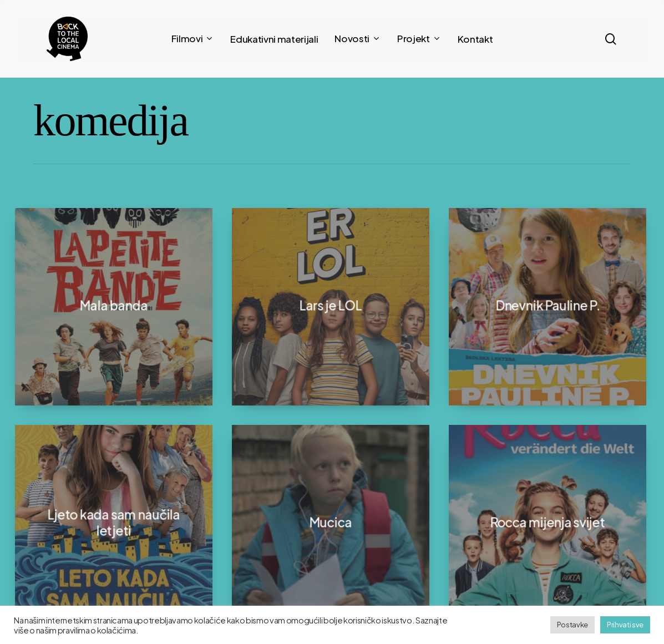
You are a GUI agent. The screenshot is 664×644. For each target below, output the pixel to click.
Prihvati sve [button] (625, 625)
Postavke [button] (572, 625)
